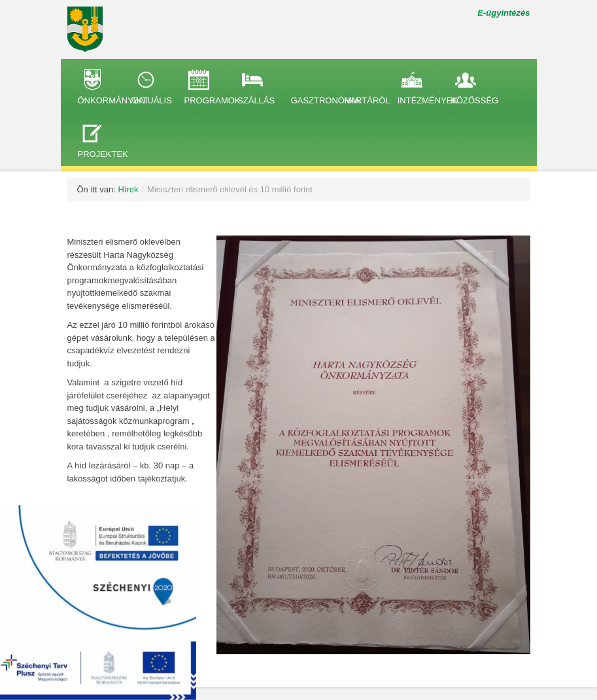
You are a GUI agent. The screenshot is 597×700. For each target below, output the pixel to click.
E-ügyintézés (503, 13)
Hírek (128, 189)
